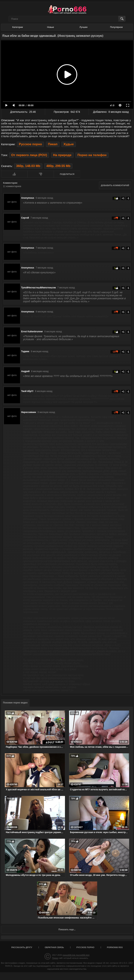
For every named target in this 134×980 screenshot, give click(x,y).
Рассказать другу (22, 947)
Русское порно (30, 144)
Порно (55, 958)
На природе (62, 155)
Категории (18, 27)
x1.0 (112, 105)
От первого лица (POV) (29, 155)
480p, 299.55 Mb (58, 166)
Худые (69, 144)
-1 (128, 198)
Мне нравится (14, 174)
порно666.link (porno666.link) (76, 955)
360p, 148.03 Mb (28, 166)
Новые (50, 27)
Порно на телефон (92, 155)
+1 (123, 198)
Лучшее (83, 27)
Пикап (53, 144)
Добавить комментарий (115, 185)
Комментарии (10, 183)
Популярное (116, 27)
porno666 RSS (115, 947)
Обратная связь (54, 947)
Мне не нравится (41, 174)
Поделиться (67, 174)
